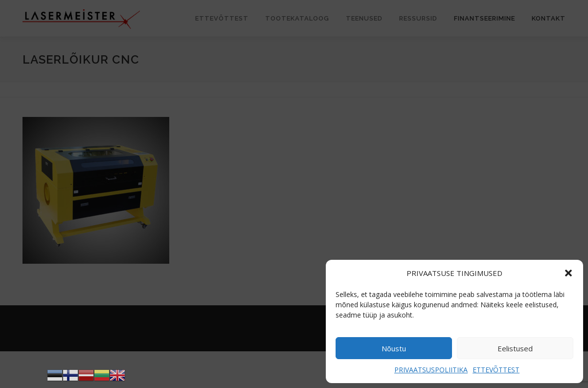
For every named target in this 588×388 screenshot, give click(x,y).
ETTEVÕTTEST (496, 370)
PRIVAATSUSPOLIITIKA (431, 370)
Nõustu (394, 348)
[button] (568, 273)
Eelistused (515, 348)
